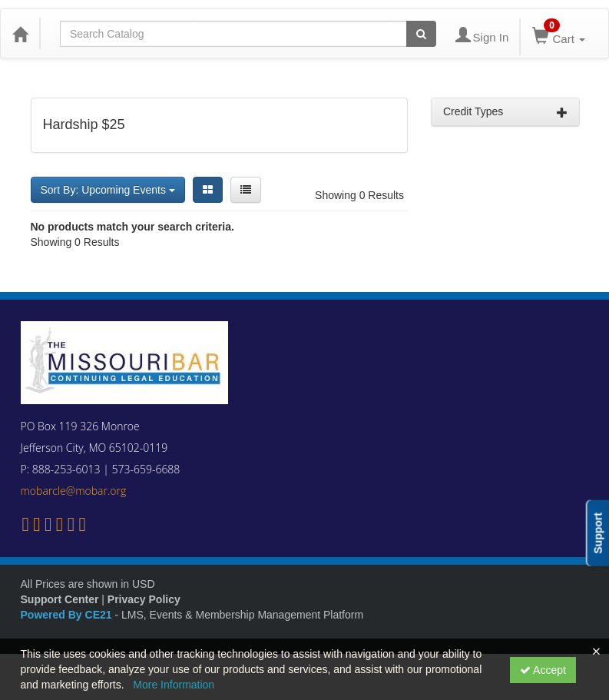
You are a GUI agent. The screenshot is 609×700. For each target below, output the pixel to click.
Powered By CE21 (68, 615)
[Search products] (421, 34)
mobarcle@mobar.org (74, 491)
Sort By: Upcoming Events (108, 190)
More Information (174, 685)
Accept (543, 670)
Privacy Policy (144, 599)
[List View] (246, 190)
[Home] (20, 34)
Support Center (60, 599)
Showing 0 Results (359, 195)
